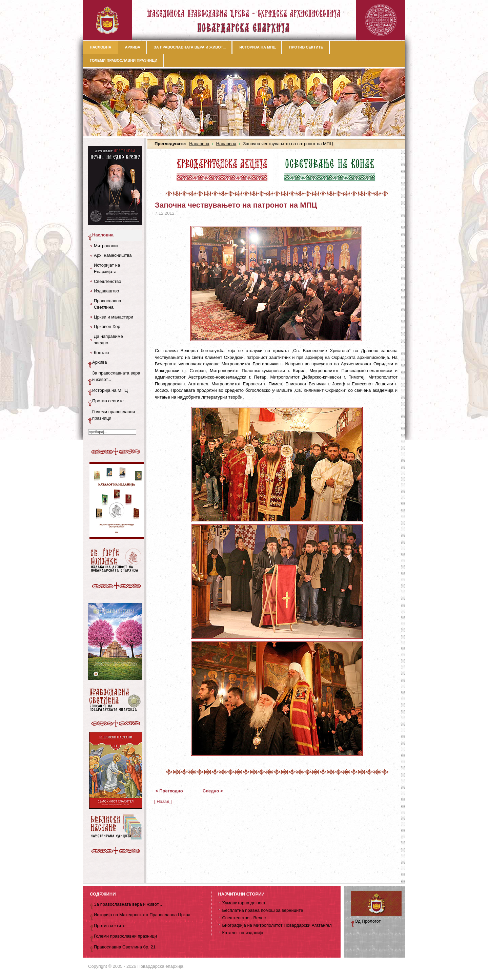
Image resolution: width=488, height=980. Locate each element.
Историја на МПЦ (110, 390)
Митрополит (106, 246)
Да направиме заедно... (108, 340)
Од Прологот (368, 921)
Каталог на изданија (242, 933)
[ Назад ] (163, 801)
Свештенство (107, 281)
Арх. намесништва (113, 255)
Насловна (199, 144)
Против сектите (108, 401)
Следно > (213, 791)
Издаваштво (106, 291)
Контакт (102, 353)
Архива (100, 362)
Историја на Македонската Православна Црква (142, 915)
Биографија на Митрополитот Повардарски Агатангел (277, 925)
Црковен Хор (107, 326)
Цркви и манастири (114, 317)
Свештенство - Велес (244, 918)
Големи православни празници (114, 415)
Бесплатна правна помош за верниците (262, 910)
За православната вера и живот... (116, 376)
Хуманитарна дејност (244, 903)
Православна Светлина (107, 304)
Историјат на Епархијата (107, 268)
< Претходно (169, 791)
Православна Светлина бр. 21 (125, 947)
